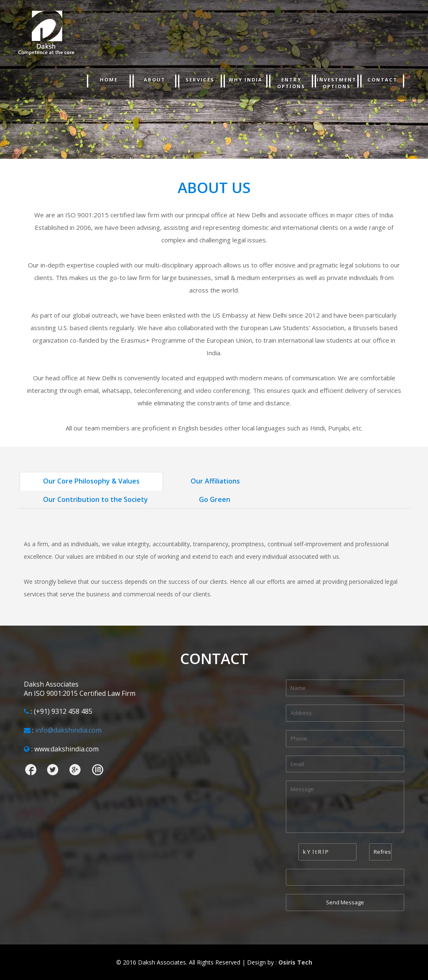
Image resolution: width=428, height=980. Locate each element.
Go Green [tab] (215, 499)
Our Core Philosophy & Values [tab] (91, 481)
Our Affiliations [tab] (215, 481)
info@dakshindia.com (68, 730)
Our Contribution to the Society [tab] (96, 499)
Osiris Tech (295, 962)
